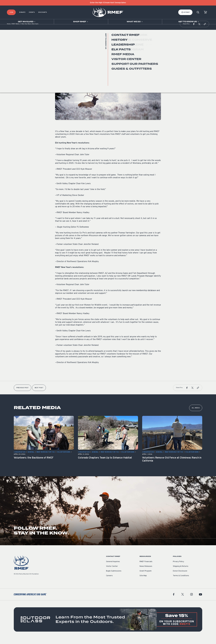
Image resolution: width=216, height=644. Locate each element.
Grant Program (146, 577)
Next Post (39, 393)
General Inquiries (113, 567)
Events (32, 12)
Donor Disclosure (180, 577)
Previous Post (23, 393)
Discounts (43, 12)
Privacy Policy (178, 567)
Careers (109, 581)
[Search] (198, 12)
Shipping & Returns (181, 572)
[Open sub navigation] (27, 22)
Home (9, 30)
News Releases (146, 572)
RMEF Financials (146, 567)
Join (11, 12)
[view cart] (205, 12)
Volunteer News (62, 58)
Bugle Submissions (114, 577)
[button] (194, 30)
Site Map (143, 581)
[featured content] (108, 625)
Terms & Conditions (181, 581)
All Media (196, 413)
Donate (22, 12)
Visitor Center (112, 572)
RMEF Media (15, 30)
